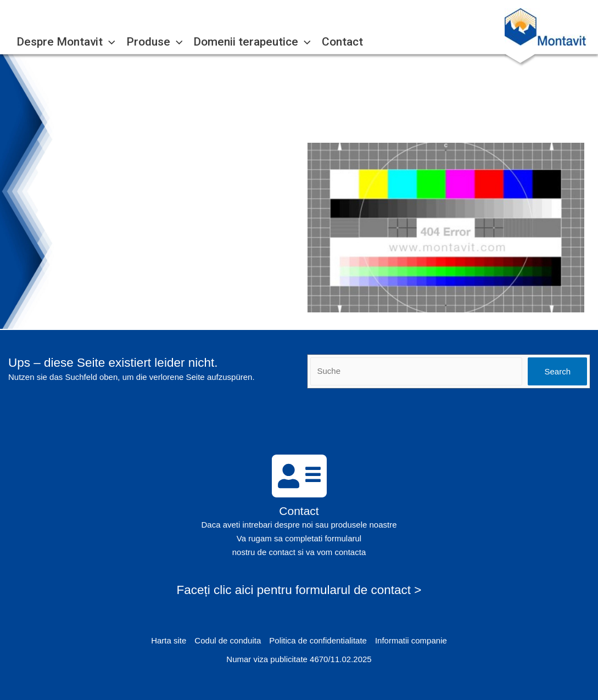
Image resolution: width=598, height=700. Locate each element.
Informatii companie (411, 640)
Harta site (169, 640)
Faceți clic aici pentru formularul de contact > (299, 590)
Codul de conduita (228, 640)
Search (557, 371)
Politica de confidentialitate (318, 640)
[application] (109, 42)
